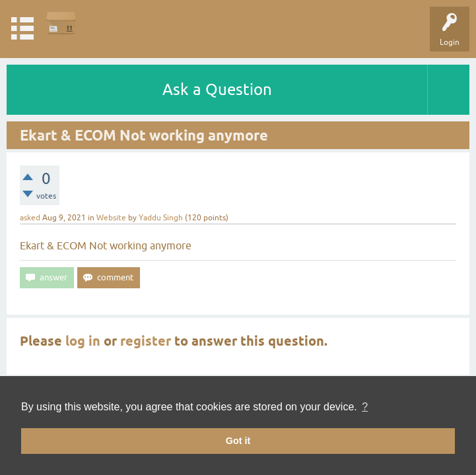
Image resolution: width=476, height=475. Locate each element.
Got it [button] (238, 441)
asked (30, 218)
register (146, 341)
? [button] (365, 407)
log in (83, 341)
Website (111, 218)
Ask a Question (217, 89)
